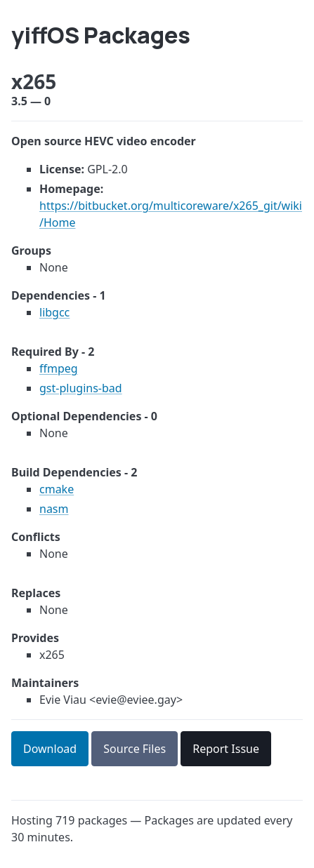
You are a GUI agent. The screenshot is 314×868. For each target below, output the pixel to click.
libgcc (54, 312)
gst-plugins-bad (81, 388)
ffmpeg (59, 368)
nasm (54, 509)
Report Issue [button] (226, 749)
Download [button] (50, 749)
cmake (57, 489)
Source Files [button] (135, 749)
